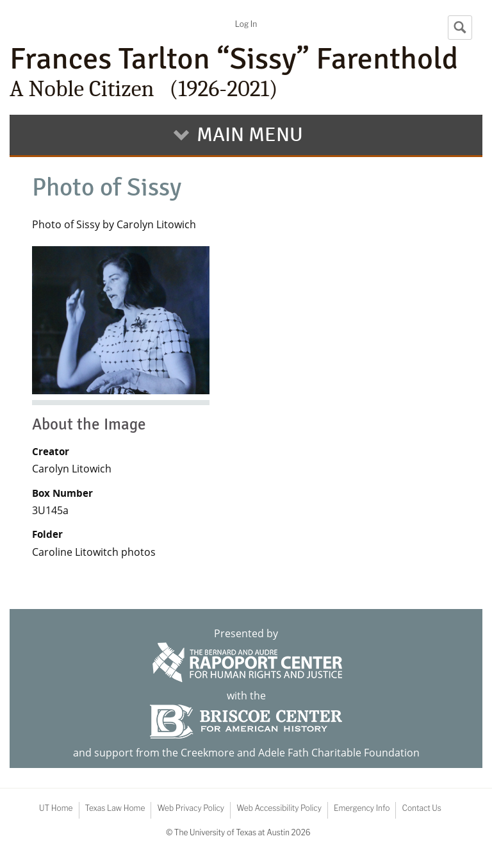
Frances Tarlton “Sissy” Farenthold (246, 72)
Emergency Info (362, 808)
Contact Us (421, 808)
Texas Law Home (115, 808)
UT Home (56, 808)
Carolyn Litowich (72, 469)
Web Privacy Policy (191, 808)
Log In (246, 24)
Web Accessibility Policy (279, 808)
